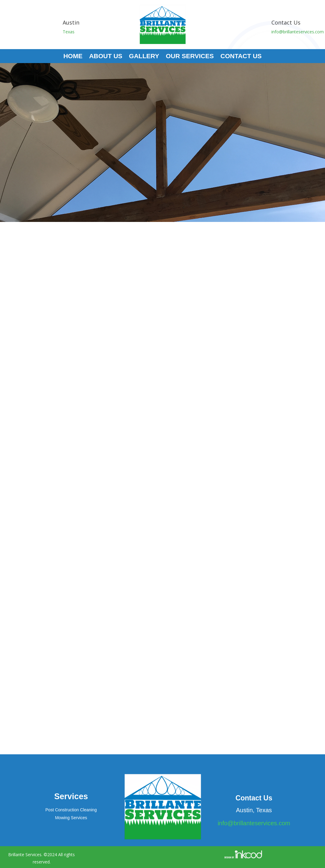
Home (73, 57)
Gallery (144, 57)
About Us (106, 57)
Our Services (190, 57)
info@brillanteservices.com (298, 32)
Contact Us (241, 57)
